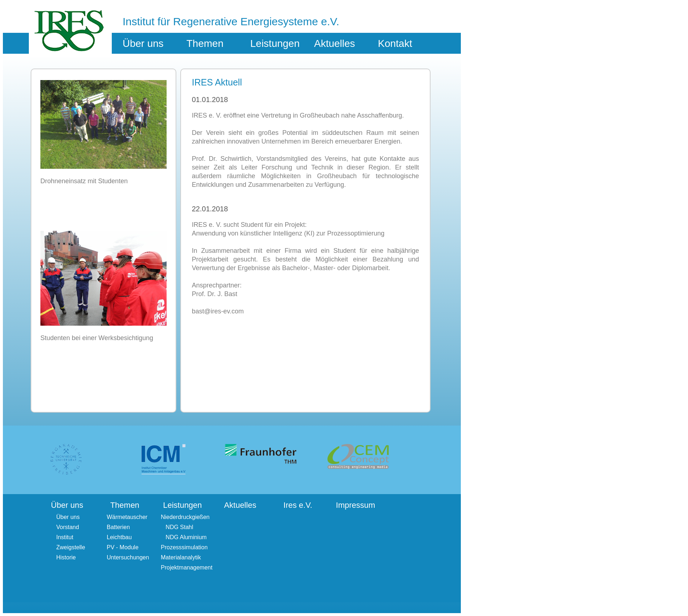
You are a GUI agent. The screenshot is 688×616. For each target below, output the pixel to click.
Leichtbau (119, 537)
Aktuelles (335, 43)
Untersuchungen (128, 557)
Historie (66, 557)
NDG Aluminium (184, 537)
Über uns (68, 517)
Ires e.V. (298, 505)
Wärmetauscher (127, 517)
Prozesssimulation (184, 547)
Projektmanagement (187, 567)
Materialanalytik (181, 557)
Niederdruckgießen (185, 517)
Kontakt (395, 43)
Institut (65, 537)
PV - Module (123, 547)
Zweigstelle (71, 547)
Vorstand (68, 527)
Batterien (118, 527)
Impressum (356, 505)
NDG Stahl (177, 527)
